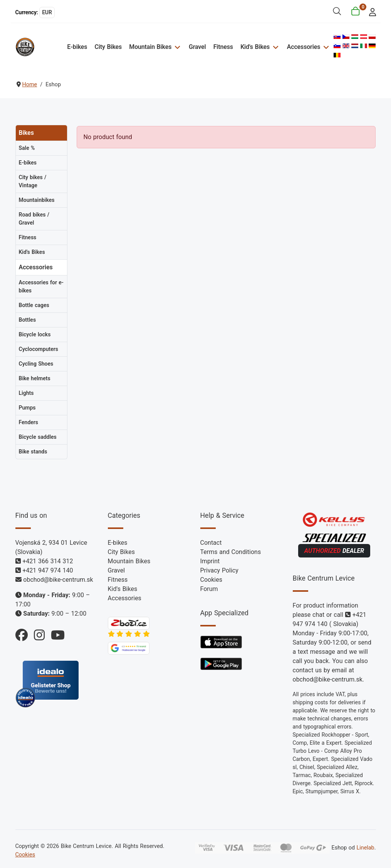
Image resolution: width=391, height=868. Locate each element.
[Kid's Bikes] (274, 47)
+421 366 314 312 (48, 561)
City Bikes (108, 47)
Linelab (365, 848)
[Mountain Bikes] (176, 47)
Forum (209, 589)
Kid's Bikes (255, 47)
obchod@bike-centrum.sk (58, 580)
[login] (370, 11)
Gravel (197, 47)
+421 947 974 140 (48, 570)
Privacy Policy (219, 570)
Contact (211, 543)
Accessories (304, 47)
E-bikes (77, 47)
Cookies (211, 580)
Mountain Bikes (150, 47)
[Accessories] (325, 47)
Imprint (210, 561)
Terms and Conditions (231, 552)
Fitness (223, 47)
